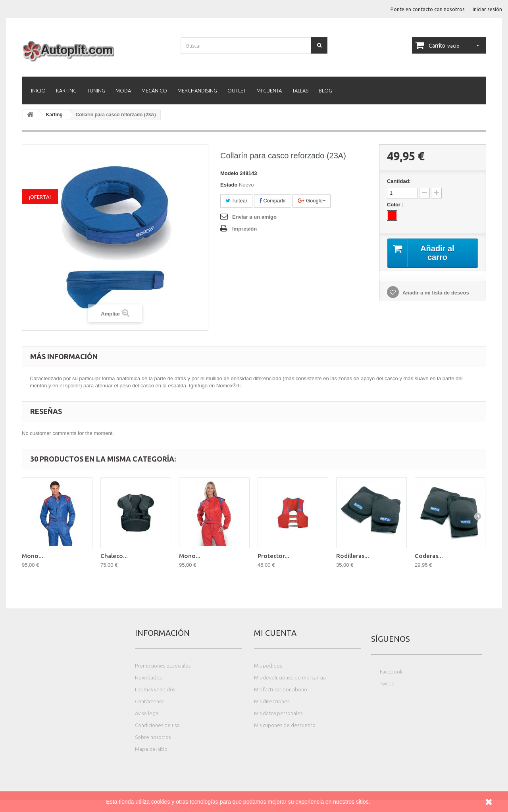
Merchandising (197, 90)
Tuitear (236, 201)
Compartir (273, 201)
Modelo (229, 173)
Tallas (300, 90)
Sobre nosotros (153, 737)
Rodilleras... (353, 556)
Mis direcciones (272, 701)
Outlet (237, 90)
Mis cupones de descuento (285, 725)
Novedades (148, 677)
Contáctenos (150, 701)
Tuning (96, 90)
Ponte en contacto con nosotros (428, 9)
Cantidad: (399, 181)
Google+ (312, 201)
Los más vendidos (155, 689)
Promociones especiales (163, 666)
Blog (325, 90)
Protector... (273, 556)
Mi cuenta (269, 90)
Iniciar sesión (487, 9)
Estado (229, 185)
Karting (66, 90)
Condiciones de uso (157, 725)
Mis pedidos (268, 666)
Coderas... (429, 556)
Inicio (38, 90)
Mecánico (154, 90)
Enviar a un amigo (254, 217)
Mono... (33, 556)
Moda (123, 90)
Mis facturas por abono (281, 689)
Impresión (244, 229)
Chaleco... (114, 556)
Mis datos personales (278, 713)
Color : (396, 205)
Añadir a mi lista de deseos (435, 293)
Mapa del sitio (151, 749)
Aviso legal (147, 713)
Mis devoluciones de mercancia (290, 677)
